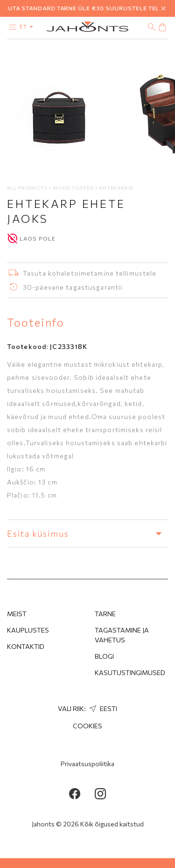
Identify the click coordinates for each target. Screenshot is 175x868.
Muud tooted (74, 188)
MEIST (17, 614)
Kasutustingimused (130, 672)
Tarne (105, 614)
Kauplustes (28, 630)
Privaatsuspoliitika (87, 764)
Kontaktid (26, 646)
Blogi (104, 656)
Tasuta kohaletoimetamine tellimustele (90, 273)
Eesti (102, 708)
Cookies (87, 726)
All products (28, 188)
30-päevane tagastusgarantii (73, 287)
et (28, 26)
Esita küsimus (87, 534)
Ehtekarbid (116, 188)
